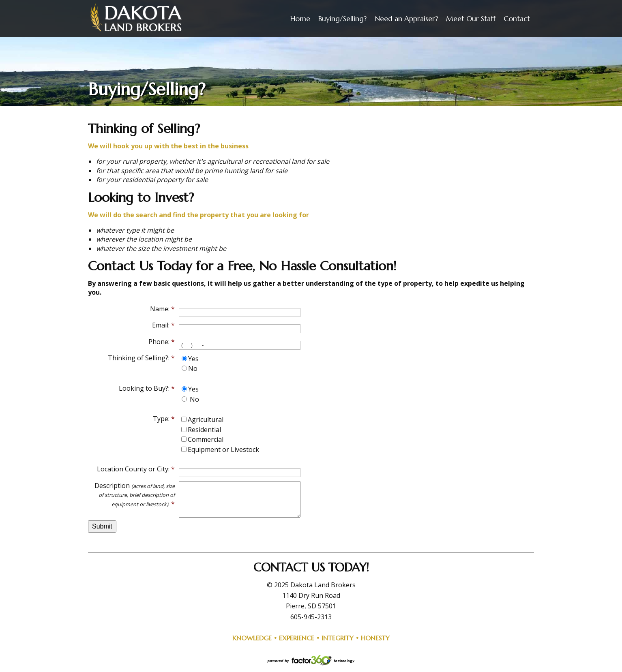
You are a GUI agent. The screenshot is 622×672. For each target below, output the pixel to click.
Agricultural (206, 419)
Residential (204, 430)
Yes (193, 359)
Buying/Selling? (342, 19)
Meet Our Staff (471, 19)
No (193, 368)
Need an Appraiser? (406, 19)
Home (300, 19)
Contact (517, 19)
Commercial (206, 439)
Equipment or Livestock (223, 449)
